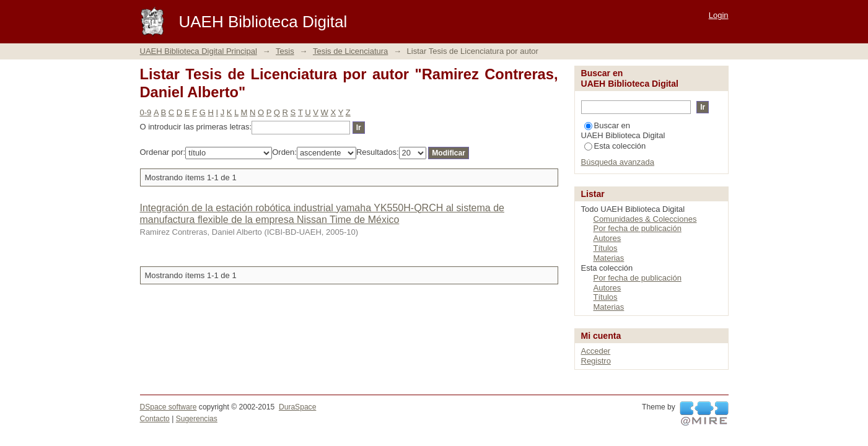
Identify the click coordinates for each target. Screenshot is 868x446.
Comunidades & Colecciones (645, 219)
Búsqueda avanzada (618, 162)
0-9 (146, 112)
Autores (607, 238)
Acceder (596, 351)
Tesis (285, 51)
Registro (596, 361)
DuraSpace (297, 407)
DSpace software (169, 407)
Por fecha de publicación (638, 228)
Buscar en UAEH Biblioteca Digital (623, 130)
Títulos (606, 248)
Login (719, 15)
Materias (609, 258)
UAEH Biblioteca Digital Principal (199, 51)
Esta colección (615, 146)
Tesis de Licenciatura (350, 51)
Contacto (155, 419)
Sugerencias (197, 419)
